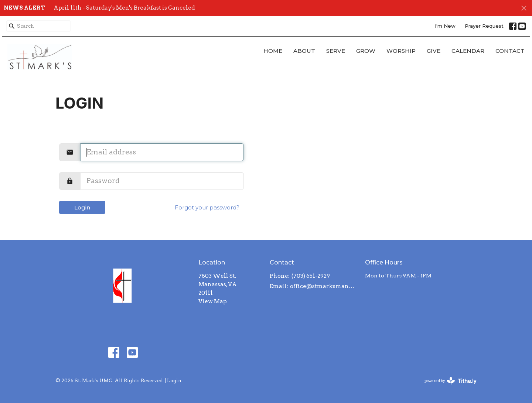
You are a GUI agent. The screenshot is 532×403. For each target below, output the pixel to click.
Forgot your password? (207, 207)
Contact (510, 51)
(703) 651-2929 (311, 276)
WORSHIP (401, 51)
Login (82, 207)
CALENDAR (468, 51)
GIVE (434, 51)
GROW (366, 51)
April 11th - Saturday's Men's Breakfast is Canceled (124, 8)
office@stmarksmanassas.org (324, 286)
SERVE (336, 51)
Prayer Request (484, 26)
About (304, 51)
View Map (213, 301)
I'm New (445, 26)
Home (273, 51)
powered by (451, 381)
